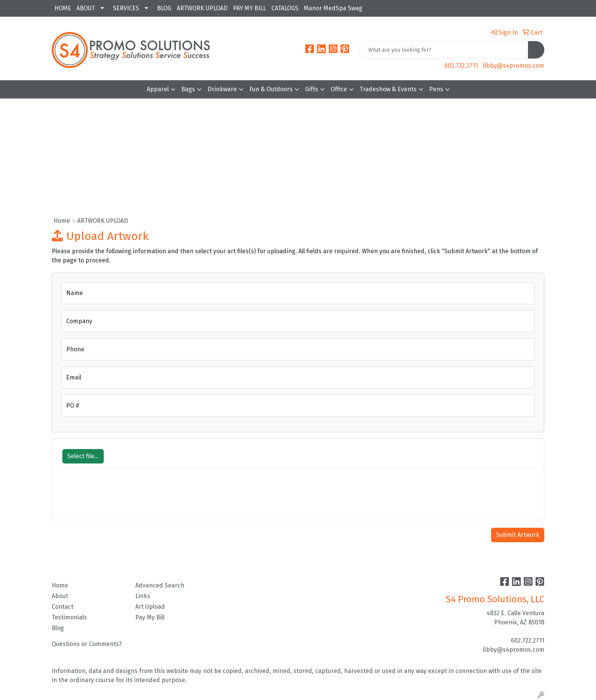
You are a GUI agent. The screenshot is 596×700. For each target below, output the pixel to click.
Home (62, 221)
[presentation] (117, 498)
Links (143, 596)
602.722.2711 (461, 66)
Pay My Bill (150, 617)
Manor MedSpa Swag (333, 8)
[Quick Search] (443, 50)
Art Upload (150, 607)
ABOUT (86, 8)
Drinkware (222, 89)
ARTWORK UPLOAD (202, 8)
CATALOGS (285, 8)
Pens (436, 89)
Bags (188, 89)
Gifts (312, 89)
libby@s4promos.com (514, 66)
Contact (63, 607)
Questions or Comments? (87, 644)
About (60, 596)
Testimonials (69, 617)
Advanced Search (160, 585)
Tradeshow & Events (388, 89)
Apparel (158, 89)
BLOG (164, 8)
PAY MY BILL (250, 8)
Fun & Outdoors (271, 89)
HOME (63, 8)
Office (339, 89)
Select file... (83, 456)
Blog (58, 628)
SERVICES (126, 8)
